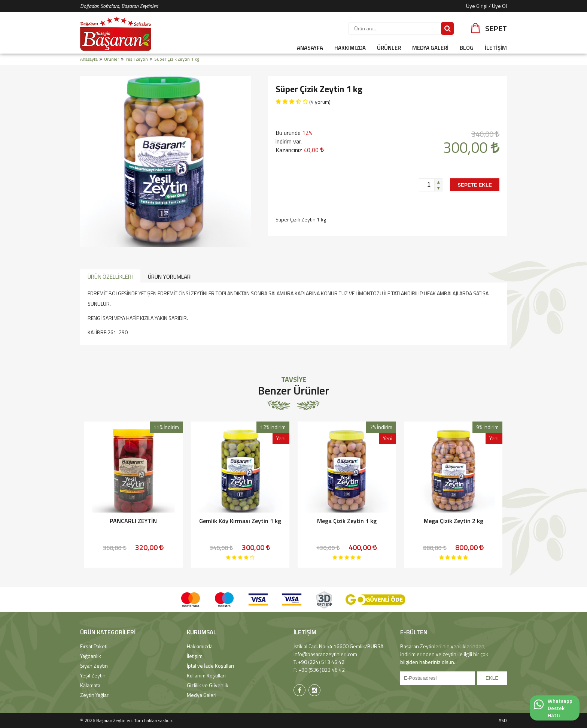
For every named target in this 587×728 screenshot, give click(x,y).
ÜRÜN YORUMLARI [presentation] (170, 277)
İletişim (195, 656)
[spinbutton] (427, 185)
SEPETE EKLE (475, 185)
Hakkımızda (200, 646)
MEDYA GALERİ (430, 48)
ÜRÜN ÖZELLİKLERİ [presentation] (110, 277)
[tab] (110, 276)
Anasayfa (89, 59)
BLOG (467, 48)
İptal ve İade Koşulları (210, 666)
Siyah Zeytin (94, 666)
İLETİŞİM (496, 48)
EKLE (492, 678)
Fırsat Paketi (94, 646)
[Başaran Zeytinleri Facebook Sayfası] (299, 690)
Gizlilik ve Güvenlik (208, 685)
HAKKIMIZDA (350, 48)
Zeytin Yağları (95, 695)
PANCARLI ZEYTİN (133, 521)
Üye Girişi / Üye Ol (486, 6)
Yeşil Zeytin (137, 59)
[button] (438, 182)
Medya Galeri (202, 695)
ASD (503, 720)
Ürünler (112, 59)
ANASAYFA (310, 48)
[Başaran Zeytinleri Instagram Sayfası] (314, 690)
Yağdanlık (91, 656)
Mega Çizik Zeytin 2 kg (454, 521)
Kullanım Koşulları (206, 675)
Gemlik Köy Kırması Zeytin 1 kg (240, 521)
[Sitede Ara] (447, 28)
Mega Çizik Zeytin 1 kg (347, 521)
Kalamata (90, 685)
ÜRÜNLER (389, 48)
